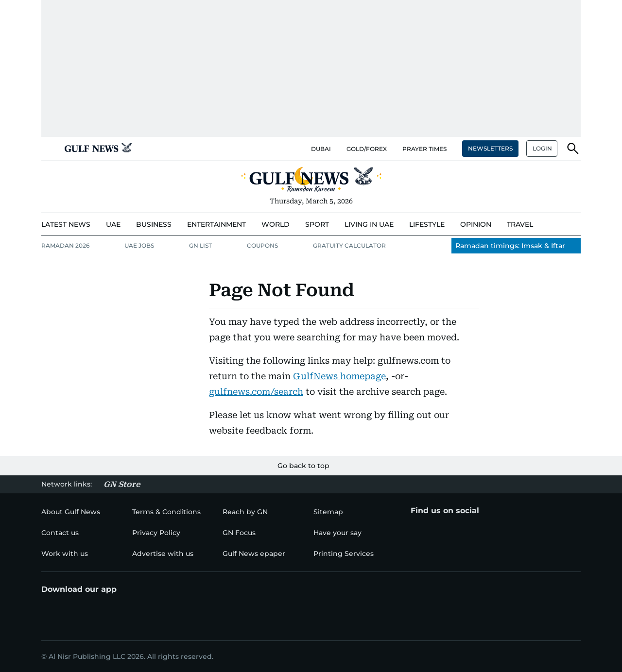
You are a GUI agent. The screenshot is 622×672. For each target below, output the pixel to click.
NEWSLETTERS (490, 148)
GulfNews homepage (339, 376)
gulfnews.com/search (256, 392)
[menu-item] (66, 225)
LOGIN (542, 148)
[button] (49, 149)
